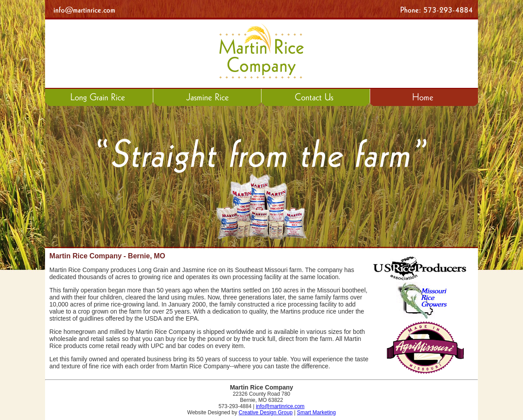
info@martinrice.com (280, 406)
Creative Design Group (265, 412)
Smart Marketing (316, 412)
